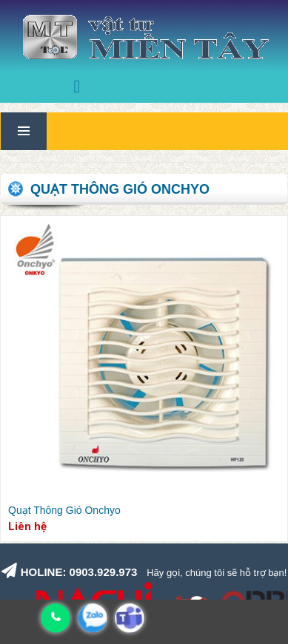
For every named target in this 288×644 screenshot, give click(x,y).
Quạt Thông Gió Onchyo (64, 510)
